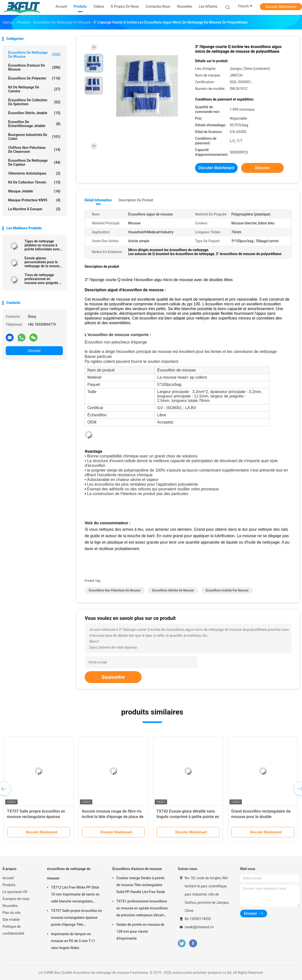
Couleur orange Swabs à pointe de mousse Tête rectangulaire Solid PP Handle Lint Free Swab (141, 885)
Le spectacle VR (15, 892)
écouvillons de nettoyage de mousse (34, 54)
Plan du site (12, 913)
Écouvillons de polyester (34, 78)
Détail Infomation (98, 200)
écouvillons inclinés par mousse (227, 590)
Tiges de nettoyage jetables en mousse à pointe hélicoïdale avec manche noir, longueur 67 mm (42, 245)
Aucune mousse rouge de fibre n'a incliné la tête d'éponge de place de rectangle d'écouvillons (113, 817)
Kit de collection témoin (34, 182)
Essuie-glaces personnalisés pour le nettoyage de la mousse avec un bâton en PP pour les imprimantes (43, 262)
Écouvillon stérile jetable (34, 113)
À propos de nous (16, 899)
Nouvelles (10, 906)
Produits (9, 885)
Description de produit (136, 200)
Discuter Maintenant (281, 7)
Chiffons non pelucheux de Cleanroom (34, 150)
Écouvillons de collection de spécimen (34, 102)
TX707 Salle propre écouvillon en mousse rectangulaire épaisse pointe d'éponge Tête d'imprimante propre (76, 918)
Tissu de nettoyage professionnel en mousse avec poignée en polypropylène (44, 279)
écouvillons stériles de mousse (173, 590)
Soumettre (113, 677)
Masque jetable (34, 191)
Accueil (8, 878)
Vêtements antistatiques (34, 173)
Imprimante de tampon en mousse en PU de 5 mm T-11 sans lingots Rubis (73, 941)
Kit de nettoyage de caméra (34, 89)
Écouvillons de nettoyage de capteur (34, 162)
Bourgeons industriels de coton (34, 137)
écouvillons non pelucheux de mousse (115, 590)
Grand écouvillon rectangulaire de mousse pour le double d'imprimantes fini (261, 817)
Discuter (34, 351)
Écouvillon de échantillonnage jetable (34, 124)
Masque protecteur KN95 (34, 200)
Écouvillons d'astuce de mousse (34, 67)
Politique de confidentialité (13, 930)
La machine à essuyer (34, 209)
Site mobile (11, 920)
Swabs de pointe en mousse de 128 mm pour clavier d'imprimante (140, 931)
